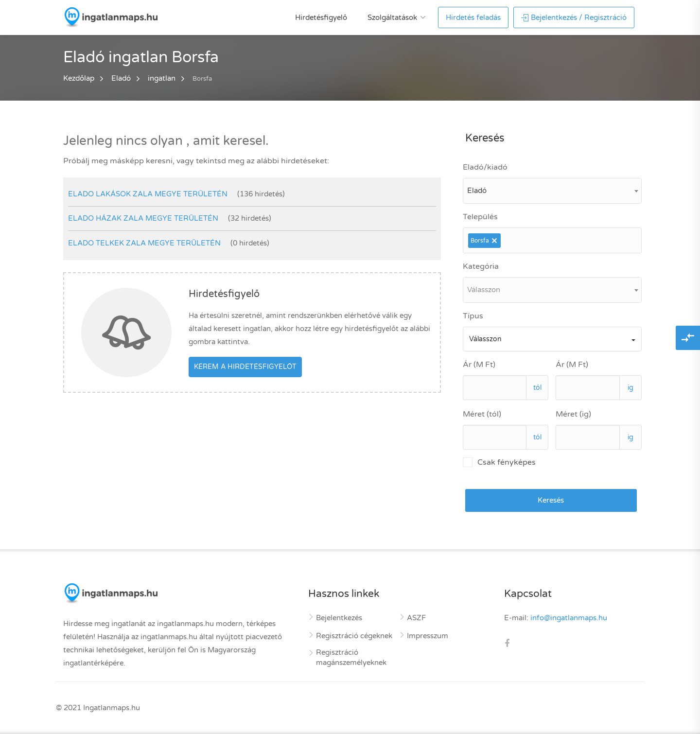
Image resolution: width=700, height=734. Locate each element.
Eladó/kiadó (485, 167)
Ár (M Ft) (479, 365)
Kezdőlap (79, 78)
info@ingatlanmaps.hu (569, 618)
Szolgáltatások (392, 17)
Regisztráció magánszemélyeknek (351, 657)
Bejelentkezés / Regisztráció (574, 17)
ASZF (416, 618)
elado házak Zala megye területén (143, 218)
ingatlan (162, 78)
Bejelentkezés (339, 618)
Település (480, 217)
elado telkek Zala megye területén (144, 243)
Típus (473, 316)
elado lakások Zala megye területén (148, 194)
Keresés (551, 500)
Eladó (121, 78)
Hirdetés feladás (473, 17)
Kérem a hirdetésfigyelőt (245, 367)
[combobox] (552, 191)
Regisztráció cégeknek (354, 636)
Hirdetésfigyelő (321, 17)
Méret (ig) (573, 414)
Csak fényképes (499, 462)
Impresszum (428, 636)
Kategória (481, 266)
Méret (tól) (482, 414)
